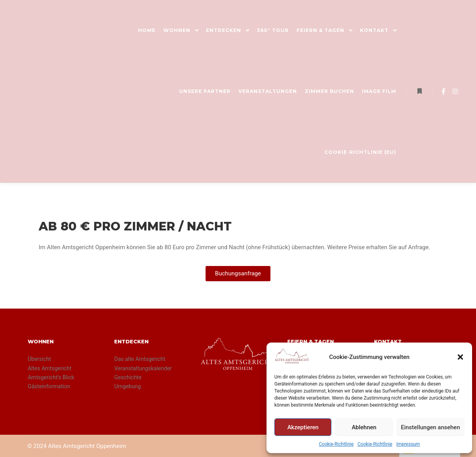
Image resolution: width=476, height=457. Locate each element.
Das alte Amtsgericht (140, 359)
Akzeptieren (303, 427)
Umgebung (127, 386)
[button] (460, 357)
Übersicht (39, 359)
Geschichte (128, 377)
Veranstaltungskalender (143, 368)
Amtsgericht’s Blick (51, 377)
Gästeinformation (49, 386)
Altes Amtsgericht (50, 368)
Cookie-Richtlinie (336, 444)
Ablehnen (364, 427)
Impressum (408, 444)
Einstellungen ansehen (430, 427)
